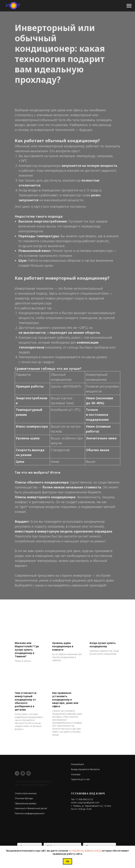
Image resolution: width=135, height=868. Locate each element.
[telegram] (17, 773)
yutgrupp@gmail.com (88, 803)
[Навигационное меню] (129, 6)
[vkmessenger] (29, 773)
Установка (76, 774)
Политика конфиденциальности (30, 813)
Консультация (77, 764)
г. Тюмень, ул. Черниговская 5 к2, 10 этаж (91, 806)
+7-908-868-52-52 (84, 799)
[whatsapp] (23, 773)
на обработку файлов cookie (85, 851)
